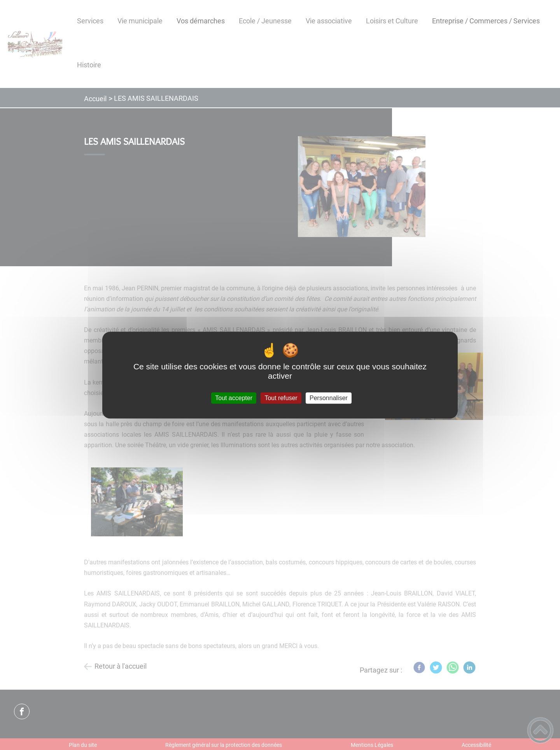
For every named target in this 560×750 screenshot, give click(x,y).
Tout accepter (234, 398)
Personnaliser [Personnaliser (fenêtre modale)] (329, 398)
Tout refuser (281, 398)
